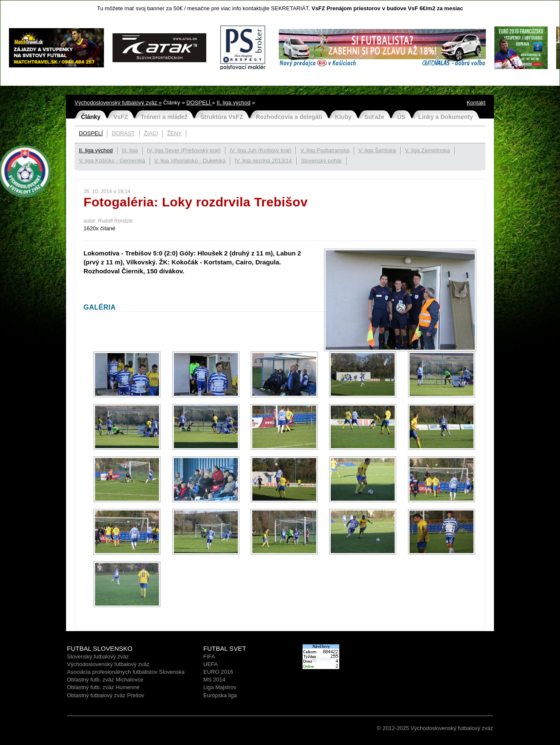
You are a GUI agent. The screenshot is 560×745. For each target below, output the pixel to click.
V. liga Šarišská (377, 150)
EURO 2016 (218, 672)
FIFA (209, 657)
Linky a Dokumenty (445, 117)
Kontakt (476, 103)
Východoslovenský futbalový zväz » (118, 103)
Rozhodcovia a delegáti (289, 117)
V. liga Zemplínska (427, 150)
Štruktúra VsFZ (222, 117)
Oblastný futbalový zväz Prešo (104, 695)
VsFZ (121, 117)
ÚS (401, 117)
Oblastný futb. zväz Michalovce (105, 680)
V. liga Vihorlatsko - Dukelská (190, 161)
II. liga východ (234, 103)
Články (91, 117)
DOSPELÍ (199, 103)
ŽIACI (151, 133)
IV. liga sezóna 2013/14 (263, 161)
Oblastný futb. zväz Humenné (103, 687)
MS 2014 (214, 680)
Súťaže (374, 117)
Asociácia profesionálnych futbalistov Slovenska (126, 672)
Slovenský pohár (321, 161)
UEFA (211, 664)
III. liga (130, 150)
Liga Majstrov (220, 687)
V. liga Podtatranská (325, 150)
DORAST (123, 133)
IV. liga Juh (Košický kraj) (261, 150)
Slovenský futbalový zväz (98, 657)
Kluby (343, 117)
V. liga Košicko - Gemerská (112, 161)
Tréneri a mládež (164, 117)
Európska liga (220, 695)
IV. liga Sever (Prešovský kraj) (184, 150)
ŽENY (175, 133)
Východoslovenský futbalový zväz (108, 664)
